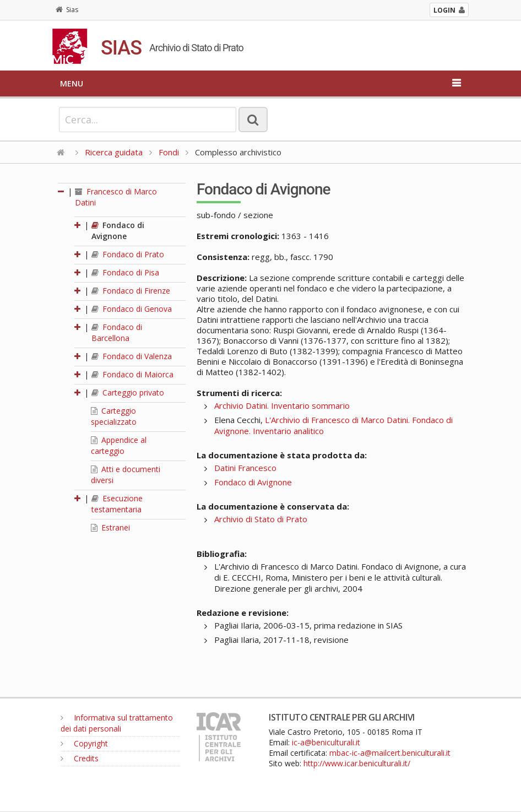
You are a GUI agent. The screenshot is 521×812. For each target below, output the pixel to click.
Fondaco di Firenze (131, 291)
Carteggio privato (128, 393)
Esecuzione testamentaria (117, 504)
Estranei (110, 527)
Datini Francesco (245, 468)
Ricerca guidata (114, 152)
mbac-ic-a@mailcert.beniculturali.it (390, 753)
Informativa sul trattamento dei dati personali (117, 723)
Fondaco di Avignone (118, 231)
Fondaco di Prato (128, 254)
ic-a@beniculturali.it (326, 742)
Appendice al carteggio (119, 445)
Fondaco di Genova (132, 309)
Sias (67, 10)
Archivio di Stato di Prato (261, 519)
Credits (80, 758)
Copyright (84, 743)
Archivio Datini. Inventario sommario (282, 405)
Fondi (169, 152)
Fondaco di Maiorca (132, 374)
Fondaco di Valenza (132, 356)
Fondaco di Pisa (125, 272)
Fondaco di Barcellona (117, 332)
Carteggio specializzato (114, 416)
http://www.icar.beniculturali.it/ (357, 763)
